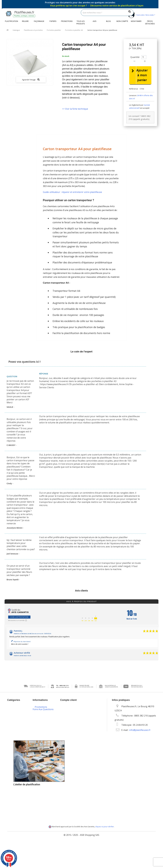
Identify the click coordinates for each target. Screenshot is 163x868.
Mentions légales (44, 723)
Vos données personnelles (42, 747)
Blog (108, 21)
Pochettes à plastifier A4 (74, 30)
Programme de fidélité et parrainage (42, 796)
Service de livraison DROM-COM (45, 806)
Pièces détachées (150, 22)
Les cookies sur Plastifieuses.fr (43, 738)
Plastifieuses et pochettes (33, 30)
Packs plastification (45, 762)
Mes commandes (71, 710)
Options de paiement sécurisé (44, 777)
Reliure (25, 21)
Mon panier (136, 21)
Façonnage (39, 21)
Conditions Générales (40, 730)
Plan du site (41, 811)
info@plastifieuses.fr (140, 730)
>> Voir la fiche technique (75, 109)
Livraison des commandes (42, 769)
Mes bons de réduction (74, 727)
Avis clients (82, 591)
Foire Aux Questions (43, 814)
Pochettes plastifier (54, 30)
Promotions (67, 21)
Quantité (135, 57)
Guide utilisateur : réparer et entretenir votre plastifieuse (72, 192)
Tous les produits (81, 22)
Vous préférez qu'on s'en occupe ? (97, 6)
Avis (95, 21)
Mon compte (122, 21)
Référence (134, 89)
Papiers (53, 21)
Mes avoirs (68, 714)
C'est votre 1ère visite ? (141, 15)
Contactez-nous (43, 718)
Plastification (11, 21)
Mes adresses (69, 719)
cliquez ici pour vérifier (105, 852)
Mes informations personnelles (79, 723)
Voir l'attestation (19, 617)
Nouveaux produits (45, 712)
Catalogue (16, 30)
